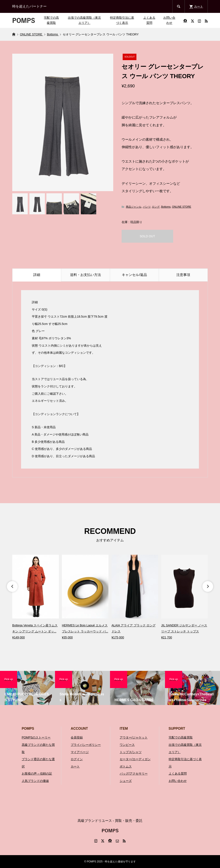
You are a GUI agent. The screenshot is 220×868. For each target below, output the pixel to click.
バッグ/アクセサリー (134, 774)
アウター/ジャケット (134, 737)
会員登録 (77, 737)
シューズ (126, 781)
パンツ (147, 207)
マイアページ (80, 752)
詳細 (37, 275)
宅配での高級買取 (51, 20)
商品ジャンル (134, 207)
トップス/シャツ (131, 752)
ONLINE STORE (182, 207)
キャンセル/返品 (134, 275)
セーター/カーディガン (135, 759)
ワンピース (127, 745)
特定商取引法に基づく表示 (122, 20)
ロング (156, 207)
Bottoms (166, 207)
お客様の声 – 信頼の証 (37, 774)
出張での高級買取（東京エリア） (84, 20)
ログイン (77, 759)
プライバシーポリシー (86, 745)
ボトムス (126, 766)
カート (75, 766)
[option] (36, 598)
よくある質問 (149, 20)
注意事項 (183, 275)
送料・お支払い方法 (86, 275)
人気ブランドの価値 (35, 781)
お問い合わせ (169, 20)
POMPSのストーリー (36, 737)
